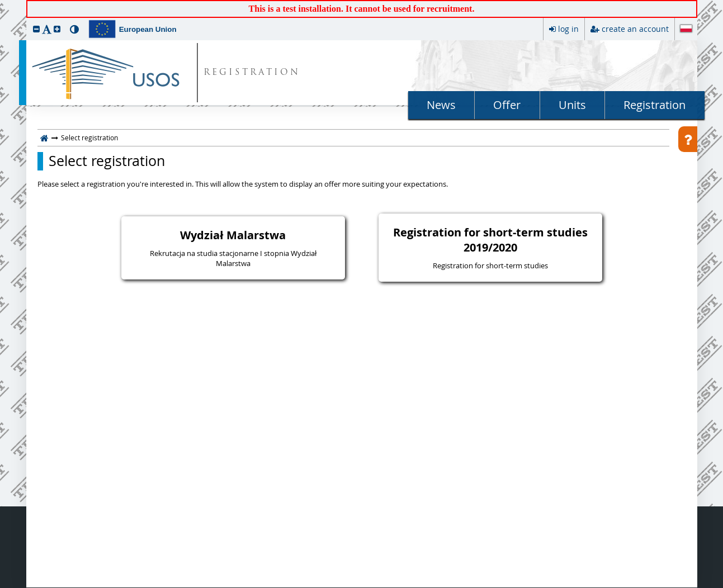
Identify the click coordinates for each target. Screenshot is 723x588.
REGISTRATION (252, 73)
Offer (507, 105)
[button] (36, 29)
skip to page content (3, 3)
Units (572, 105)
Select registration (107, 161)
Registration (655, 105)
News (441, 105)
